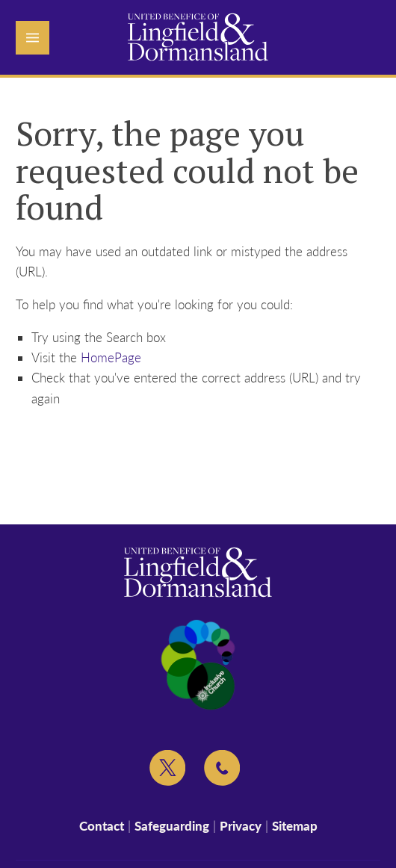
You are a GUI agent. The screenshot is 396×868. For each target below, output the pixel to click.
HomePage (111, 357)
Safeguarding (172, 826)
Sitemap (295, 826)
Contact (102, 826)
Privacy (241, 826)
